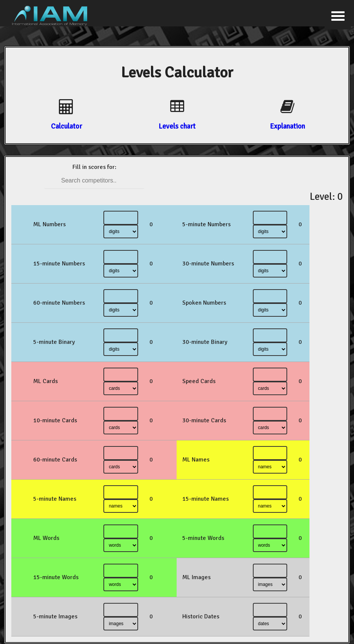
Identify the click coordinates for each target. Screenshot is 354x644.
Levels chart (177, 126)
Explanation (287, 126)
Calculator (66, 126)
